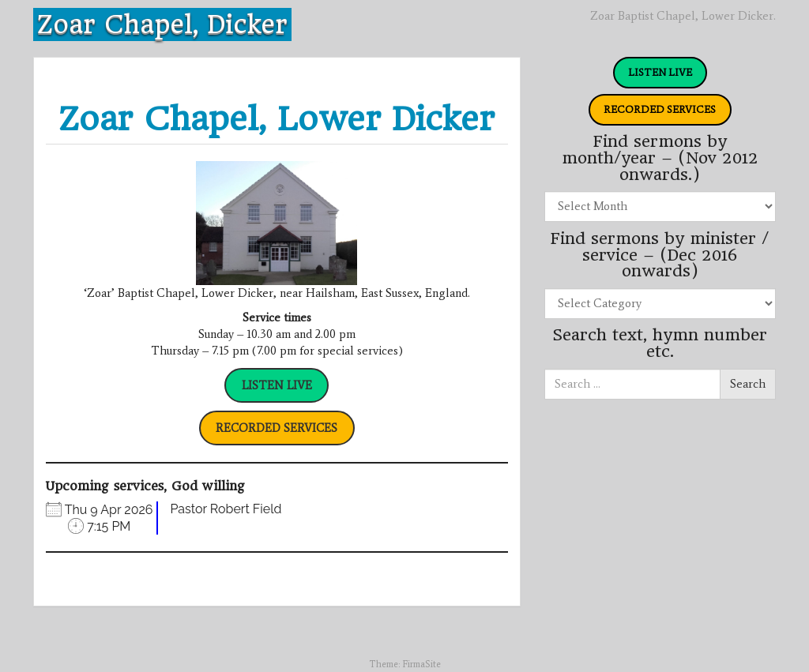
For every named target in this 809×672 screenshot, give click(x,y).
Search (748, 384)
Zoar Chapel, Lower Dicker (277, 119)
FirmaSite (421, 664)
